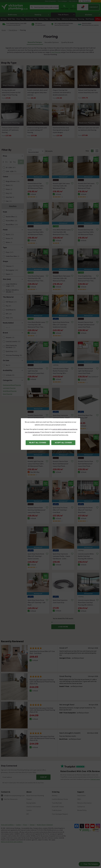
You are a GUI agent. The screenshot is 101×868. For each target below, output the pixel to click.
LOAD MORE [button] (63, 627)
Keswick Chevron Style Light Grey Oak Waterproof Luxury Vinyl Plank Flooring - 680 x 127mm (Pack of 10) (36, 371)
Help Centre (73, 1)
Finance (29, 799)
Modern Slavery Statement (45, 825)
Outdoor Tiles (55, 19)
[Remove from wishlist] (47, 183)
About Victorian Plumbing (35, 795)
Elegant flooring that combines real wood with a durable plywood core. (62, 92)
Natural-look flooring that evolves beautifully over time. (88, 91)
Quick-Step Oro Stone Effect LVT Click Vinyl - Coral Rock (60, 510)
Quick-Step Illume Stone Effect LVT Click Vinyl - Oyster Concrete (36, 556)
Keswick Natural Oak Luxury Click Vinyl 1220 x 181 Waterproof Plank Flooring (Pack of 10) (36, 186)
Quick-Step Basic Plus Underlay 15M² (85, 416)
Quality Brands (67, 42)
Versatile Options (52, 42)
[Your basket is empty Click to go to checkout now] (88, 7)
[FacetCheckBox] (4, 167)
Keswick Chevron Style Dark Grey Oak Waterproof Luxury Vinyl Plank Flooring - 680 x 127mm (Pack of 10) (36, 510)
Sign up (43, 777)
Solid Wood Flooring (10, 391)
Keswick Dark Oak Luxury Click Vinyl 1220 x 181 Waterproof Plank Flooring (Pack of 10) (86, 186)
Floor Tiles (20, 19)
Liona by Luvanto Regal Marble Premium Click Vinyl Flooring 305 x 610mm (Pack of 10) (61, 371)
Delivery (55, 795)
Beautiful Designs (35, 42)
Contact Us (81, 807)
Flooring (81, 19)
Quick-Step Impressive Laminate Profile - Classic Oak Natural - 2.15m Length (61, 556)
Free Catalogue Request (60, 814)
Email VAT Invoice (58, 807)
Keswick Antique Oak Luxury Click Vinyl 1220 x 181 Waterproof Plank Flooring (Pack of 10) (36, 232)
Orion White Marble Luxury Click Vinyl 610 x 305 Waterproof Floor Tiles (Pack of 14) (62, 232)
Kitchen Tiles (43, 19)
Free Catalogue (62, 1)
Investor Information (34, 807)
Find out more (95, 779)
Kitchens (93, 15)
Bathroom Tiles (31, 19)
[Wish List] (73, 7)
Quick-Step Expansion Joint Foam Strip (60, 601)
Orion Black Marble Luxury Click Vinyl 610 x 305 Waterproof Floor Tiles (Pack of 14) (36, 325)
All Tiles (4, 19)
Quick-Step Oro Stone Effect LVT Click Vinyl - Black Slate (85, 510)
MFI (28, 814)
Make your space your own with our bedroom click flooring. (89, 129)
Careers (29, 810)
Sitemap (32, 825)
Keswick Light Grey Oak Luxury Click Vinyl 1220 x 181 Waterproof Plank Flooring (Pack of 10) (36, 464)
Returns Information (84, 803)
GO (21, 162)
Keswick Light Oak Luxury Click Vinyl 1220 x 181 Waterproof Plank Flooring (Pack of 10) (61, 186)
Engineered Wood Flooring (12, 385)
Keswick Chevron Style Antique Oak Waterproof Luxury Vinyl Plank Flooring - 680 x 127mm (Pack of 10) (86, 325)
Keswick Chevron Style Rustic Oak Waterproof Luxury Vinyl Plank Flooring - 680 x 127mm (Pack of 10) (61, 464)
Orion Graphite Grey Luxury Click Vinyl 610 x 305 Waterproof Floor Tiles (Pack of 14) (87, 278)
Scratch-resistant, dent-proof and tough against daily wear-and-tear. (37, 92)
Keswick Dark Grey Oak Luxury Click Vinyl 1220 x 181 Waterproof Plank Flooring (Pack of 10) (86, 232)
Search (32, 7)
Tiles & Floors (67, 15)
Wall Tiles (11, 19)
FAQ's (79, 799)
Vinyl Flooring (8, 394)
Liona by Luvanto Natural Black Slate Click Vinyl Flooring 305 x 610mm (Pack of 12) (86, 603)
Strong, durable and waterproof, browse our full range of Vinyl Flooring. (11, 92)
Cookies (18, 825)
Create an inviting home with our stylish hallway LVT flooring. (37, 130)
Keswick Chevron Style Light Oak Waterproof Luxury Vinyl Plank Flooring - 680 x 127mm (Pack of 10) (86, 371)
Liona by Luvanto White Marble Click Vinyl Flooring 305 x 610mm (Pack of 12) (86, 556)
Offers (98, 19)
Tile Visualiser (86, 1)
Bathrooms (16, 15)
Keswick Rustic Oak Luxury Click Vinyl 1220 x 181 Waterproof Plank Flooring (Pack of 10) (62, 278)
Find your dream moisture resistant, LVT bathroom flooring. (11, 130)
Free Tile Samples (89, 864)
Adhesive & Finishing (69, 19)
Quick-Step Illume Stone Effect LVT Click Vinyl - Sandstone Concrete (61, 325)
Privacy (25, 825)
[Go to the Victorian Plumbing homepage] (15, 7)
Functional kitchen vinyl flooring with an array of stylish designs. (61, 130)
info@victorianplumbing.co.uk (14, 795)
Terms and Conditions (7, 825)
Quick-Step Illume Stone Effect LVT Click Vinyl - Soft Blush (36, 602)
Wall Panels (90, 19)
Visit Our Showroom (11, 799)
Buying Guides (31, 803)
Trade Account (96, 1)
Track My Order (57, 803)
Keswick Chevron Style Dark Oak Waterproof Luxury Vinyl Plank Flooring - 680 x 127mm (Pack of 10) (86, 464)
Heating (42, 15)
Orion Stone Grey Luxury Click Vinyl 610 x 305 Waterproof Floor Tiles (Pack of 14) (36, 278)
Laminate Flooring (9, 388)
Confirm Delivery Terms (60, 799)
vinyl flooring (56, 52)
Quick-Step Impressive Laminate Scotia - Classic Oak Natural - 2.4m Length (62, 418)
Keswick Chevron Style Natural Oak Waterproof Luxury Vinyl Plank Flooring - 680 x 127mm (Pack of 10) (36, 418)
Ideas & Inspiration (51, 1)
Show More (13, 206)
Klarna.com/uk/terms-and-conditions (12, 842)
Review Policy (82, 810)
